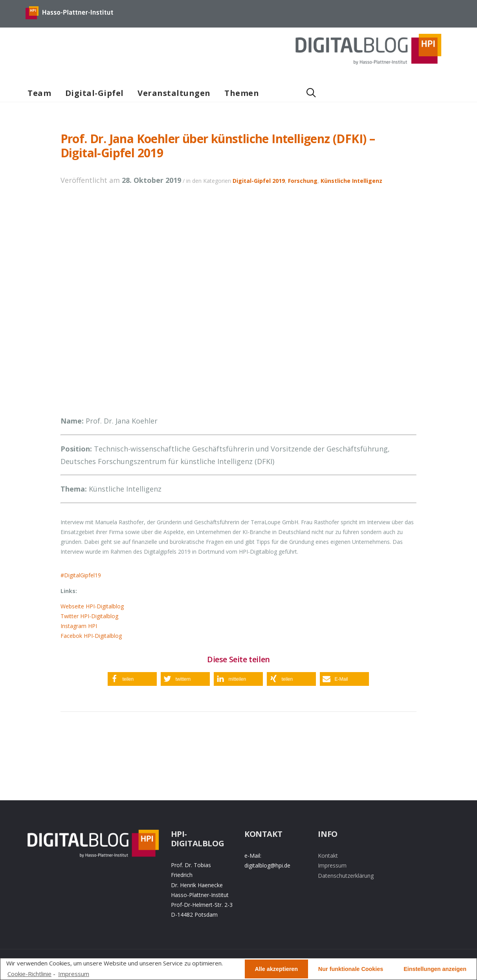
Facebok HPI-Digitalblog (91, 636)
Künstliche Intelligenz (351, 181)
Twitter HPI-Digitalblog (89, 616)
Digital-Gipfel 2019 (259, 181)
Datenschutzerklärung (346, 876)
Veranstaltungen (174, 93)
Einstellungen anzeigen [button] (435, 969)
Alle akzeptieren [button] (276, 969)
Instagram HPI (79, 626)
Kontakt (328, 856)
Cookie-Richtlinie (29, 974)
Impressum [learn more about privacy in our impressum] (74, 974)
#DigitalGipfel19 (81, 575)
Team (39, 93)
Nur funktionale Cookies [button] (351, 969)
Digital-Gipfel (94, 93)
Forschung (303, 181)
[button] (132, 679)
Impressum (332, 865)
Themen (242, 93)
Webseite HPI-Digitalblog (92, 606)
